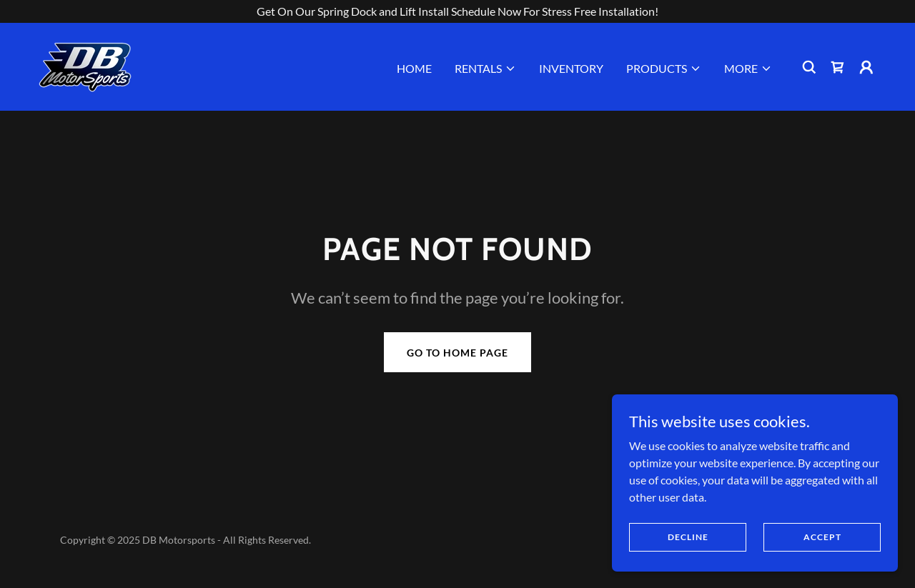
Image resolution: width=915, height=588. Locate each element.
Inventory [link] (571, 68)
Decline (688, 537)
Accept (822, 537)
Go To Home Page (457, 353)
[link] (85, 65)
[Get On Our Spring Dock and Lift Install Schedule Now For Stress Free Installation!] (457, 11)
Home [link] (414, 68)
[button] (485, 69)
